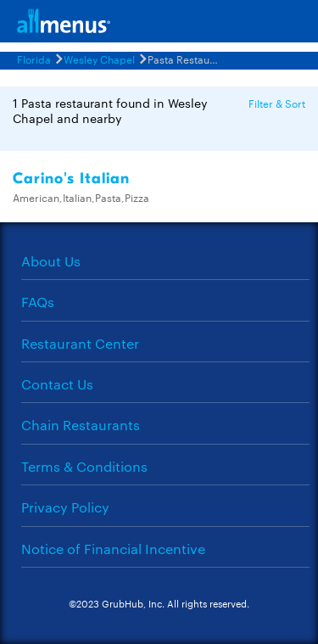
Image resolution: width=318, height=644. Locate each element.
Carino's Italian (71, 179)
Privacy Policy (65, 507)
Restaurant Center (80, 343)
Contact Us (57, 384)
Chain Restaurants (81, 425)
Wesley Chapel (99, 59)
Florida (34, 59)
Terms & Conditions (84, 466)
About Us (51, 261)
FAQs (38, 302)
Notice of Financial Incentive (113, 549)
